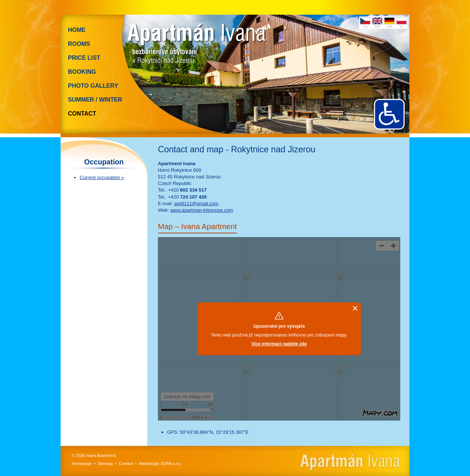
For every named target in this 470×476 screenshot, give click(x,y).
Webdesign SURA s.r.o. (160, 464)
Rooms (79, 44)
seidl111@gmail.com (196, 204)
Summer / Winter (95, 100)
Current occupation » (102, 177)
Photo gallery (93, 86)
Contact (82, 114)
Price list (84, 58)
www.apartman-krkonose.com (202, 210)
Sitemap (105, 464)
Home (77, 30)
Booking (82, 72)
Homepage (82, 464)
